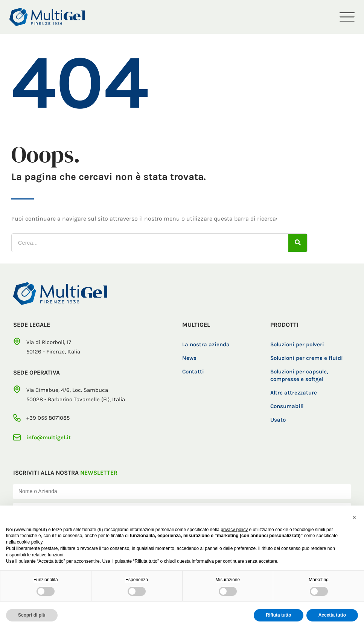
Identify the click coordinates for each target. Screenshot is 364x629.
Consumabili (287, 406)
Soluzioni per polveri (297, 344)
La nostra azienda (206, 344)
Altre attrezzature (294, 393)
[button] (354, 518)
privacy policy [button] (234, 530)
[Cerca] (298, 243)
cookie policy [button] (30, 542)
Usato (278, 420)
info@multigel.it (49, 437)
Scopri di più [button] (32, 615)
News (189, 358)
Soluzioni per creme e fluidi (307, 358)
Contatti (193, 372)
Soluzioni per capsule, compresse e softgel (299, 375)
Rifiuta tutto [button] (278, 615)
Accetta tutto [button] (332, 615)
